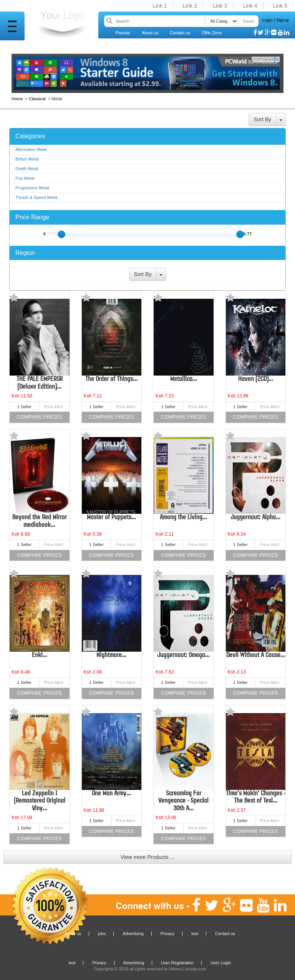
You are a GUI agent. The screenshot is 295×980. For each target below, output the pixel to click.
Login (268, 20)
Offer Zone (212, 33)
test (195, 934)
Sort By (262, 119)
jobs (102, 934)
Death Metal (27, 169)
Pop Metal (25, 178)
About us (150, 33)
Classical (37, 99)
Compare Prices (39, 417)
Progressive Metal (32, 188)
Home (18, 99)
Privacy (167, 934)
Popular (123, 33)
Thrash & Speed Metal (36, 197)
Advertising (133, 934)
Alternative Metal (31, 149)
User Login (221, 963)
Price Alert (53, 407)
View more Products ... (148, 857)
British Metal (27, 159)
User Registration (177, 963)
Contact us (180, 33)
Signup (283, 20)
